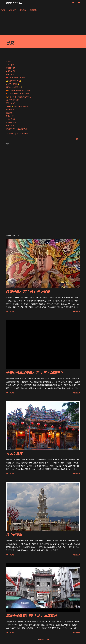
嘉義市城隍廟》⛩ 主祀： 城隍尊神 (31, 616)
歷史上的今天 (11, 103)
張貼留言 (12, 312)
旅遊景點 (9, 113)
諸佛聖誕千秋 (11, 71)
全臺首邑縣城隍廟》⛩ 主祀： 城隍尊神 (35, 373)
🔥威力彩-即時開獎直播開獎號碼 (18, 90)
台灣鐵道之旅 (11, 122)
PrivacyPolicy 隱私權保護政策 (17, 134)
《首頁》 (3, 10)
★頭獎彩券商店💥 (13, 84)
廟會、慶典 (10, 74)
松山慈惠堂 (14, 535)
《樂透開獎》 (33, 10)
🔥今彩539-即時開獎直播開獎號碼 (18, 97)
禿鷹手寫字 (10, 126)
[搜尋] (73, 3)
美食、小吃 (10, 116)
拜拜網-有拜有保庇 (14, 3)
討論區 (8, 62)
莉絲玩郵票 (10, 110)
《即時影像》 (23, 10)
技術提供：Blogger (43, 639)
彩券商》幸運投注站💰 (14, 87)
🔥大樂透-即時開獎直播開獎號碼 (18, 94)
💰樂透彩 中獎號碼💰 (14, 81)
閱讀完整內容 (77, 312)
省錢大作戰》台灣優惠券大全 (16, 129)
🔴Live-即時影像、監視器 (15, 78)
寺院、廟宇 (10, 65)
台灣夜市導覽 (11, 119)
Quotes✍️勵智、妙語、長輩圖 (17, 106)
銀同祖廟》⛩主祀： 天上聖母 (28, 292)
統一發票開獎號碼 (12, 100)
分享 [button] (77, 139)
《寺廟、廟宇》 (12, 10)
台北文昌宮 (14, 454)
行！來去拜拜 (11, 68)
